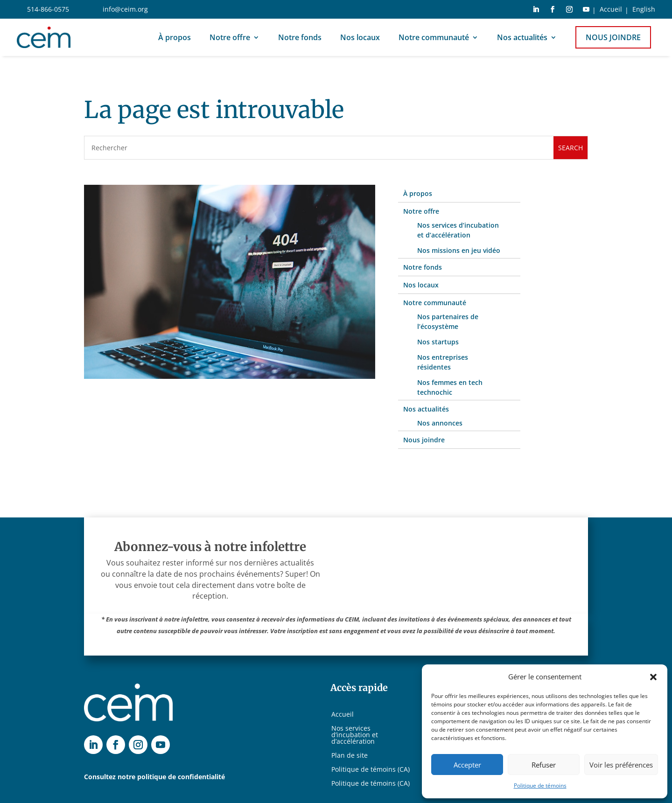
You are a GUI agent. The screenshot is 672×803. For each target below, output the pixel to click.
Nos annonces (440, 423)
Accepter (467, 765)
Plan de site (350, 756)
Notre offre (230, 37)
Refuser (544, 765)
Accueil (611, 10)
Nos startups (438, 342)
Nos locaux (360, 37)
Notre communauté (434, 37)
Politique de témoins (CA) (371, 770)
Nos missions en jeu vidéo (459, 250)
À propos (175, 37)
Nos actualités (522, 37)
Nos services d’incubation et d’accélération (458, 230)
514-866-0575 (48, 9)
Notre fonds (300, 37)
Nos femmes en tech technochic (450, 387)
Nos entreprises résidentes (443, 362)
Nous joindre (613, 37)
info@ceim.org (125, 9)
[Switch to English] (644, 11)
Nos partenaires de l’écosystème (448, 321)
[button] (653, 677)
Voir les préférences (621, 765)
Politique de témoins (540, 786)
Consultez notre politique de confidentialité (154, 777)
